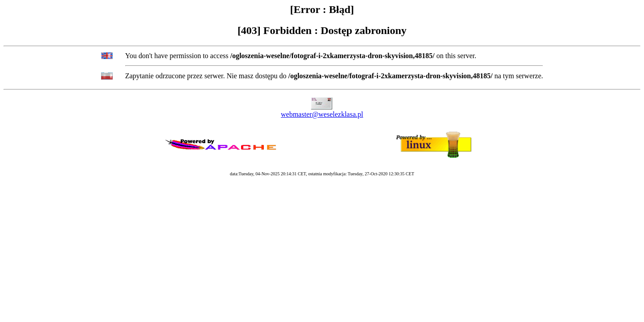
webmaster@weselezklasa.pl (322, 114)
